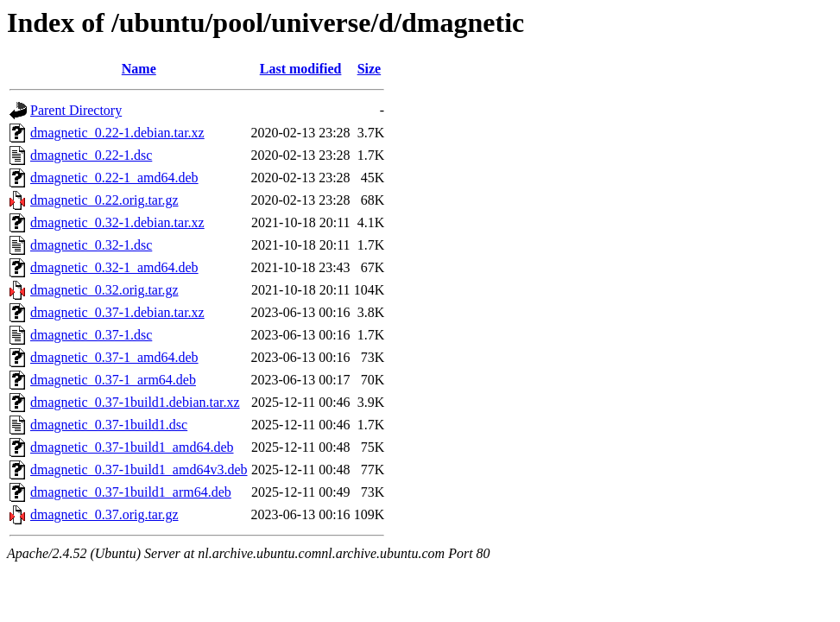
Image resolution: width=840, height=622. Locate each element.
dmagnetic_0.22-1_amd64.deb (114, 178)
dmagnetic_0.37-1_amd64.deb (114, 357)
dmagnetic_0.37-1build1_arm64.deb (131, 492)
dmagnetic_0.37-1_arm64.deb (113, 380)
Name (139, 69)
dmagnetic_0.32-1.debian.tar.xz (117, 222)
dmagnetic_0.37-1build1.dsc (109, 425)
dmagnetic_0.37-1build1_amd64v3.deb (139, 470)
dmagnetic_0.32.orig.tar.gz (104, 290)
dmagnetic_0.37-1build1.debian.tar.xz (135, 402)
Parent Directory (76, 110)
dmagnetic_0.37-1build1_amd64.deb (132, 447)
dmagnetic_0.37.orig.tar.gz (104, 514)
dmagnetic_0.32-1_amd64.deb (114, 267)
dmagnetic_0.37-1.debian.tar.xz (117, 312)
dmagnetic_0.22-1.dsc (91, 155)
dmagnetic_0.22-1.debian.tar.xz (117, 133)
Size (369, 69)
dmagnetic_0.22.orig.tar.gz (104, 200)
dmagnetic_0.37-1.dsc (91, 335)
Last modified (301, 69)
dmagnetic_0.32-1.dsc (91, 245)
